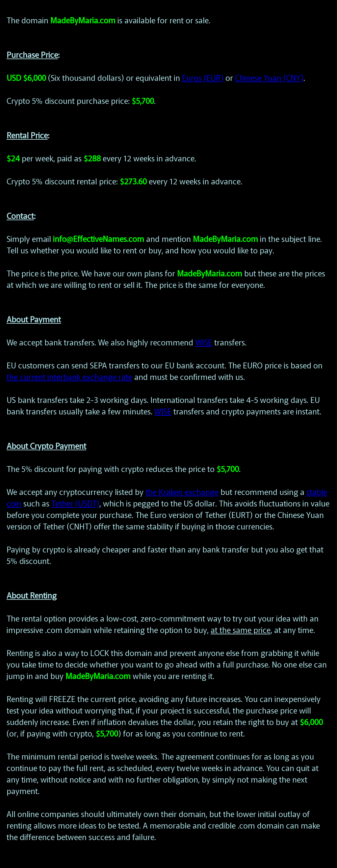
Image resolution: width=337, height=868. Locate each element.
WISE (204, 342)
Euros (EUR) (203, 77)
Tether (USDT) (75, 503)
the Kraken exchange (182, 492)
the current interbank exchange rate (69, 376)
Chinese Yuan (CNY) (269, 77)
